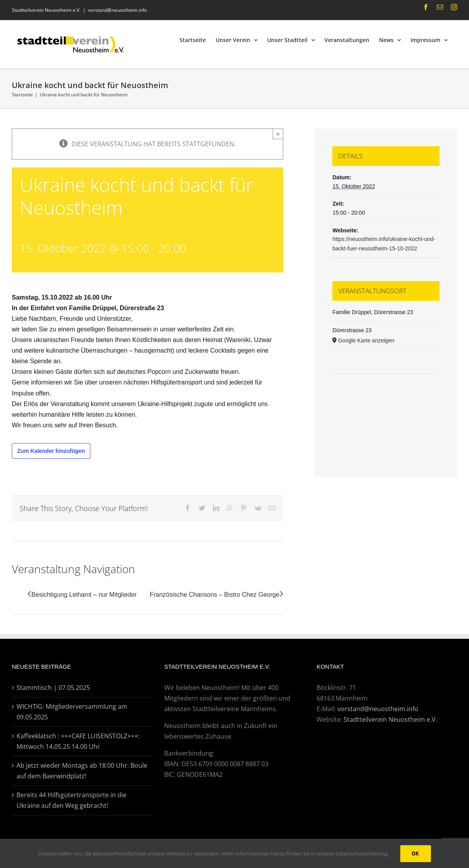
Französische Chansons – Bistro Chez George (214, 595)
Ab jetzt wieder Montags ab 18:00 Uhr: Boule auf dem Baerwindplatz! (82, 771)
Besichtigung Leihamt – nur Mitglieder (84, 595)
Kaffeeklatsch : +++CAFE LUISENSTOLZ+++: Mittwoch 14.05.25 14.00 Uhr (78, 741)
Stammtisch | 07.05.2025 (53, 688)
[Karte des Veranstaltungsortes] (386, 397)
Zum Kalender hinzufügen (51, 451)
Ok (416, 853)
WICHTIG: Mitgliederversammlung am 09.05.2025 (72, 712)
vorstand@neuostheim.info (117, 10)
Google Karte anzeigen (366, 340)
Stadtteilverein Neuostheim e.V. (390, 719)
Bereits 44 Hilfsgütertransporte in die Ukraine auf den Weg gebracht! (71, 800)
